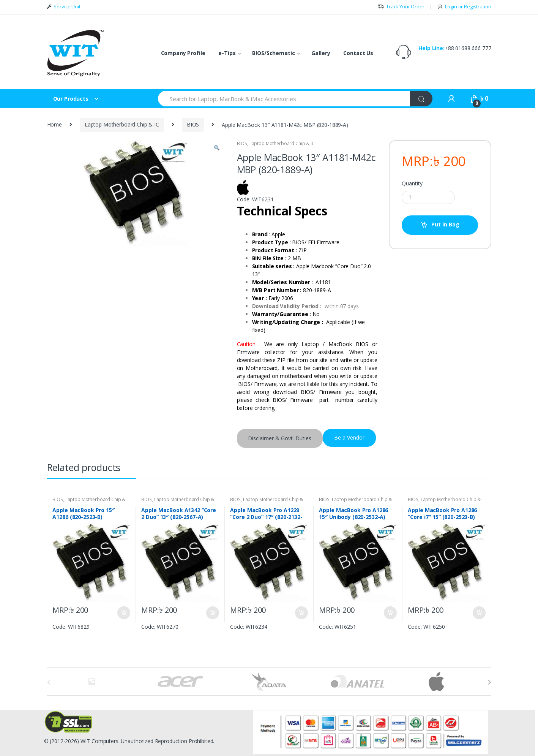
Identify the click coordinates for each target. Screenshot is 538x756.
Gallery (321, 53)
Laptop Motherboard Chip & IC (122, 124)
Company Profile (183, 53)
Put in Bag (445, 224)
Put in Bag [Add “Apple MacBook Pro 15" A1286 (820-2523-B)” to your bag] (123, 613)
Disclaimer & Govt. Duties (280, 438)
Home (54, 124)
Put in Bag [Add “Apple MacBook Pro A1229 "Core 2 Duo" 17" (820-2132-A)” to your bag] (301, 613)
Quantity (412, 183)
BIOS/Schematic (273, 53)
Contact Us (358, 53)
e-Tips (227, 53)
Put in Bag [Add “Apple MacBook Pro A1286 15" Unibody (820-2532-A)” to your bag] (390, 613)
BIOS (193, 124)
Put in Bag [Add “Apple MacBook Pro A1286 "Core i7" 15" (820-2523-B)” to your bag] (479, 613)
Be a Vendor (349, 437)
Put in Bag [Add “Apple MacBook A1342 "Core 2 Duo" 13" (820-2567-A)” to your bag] (212, 613)
